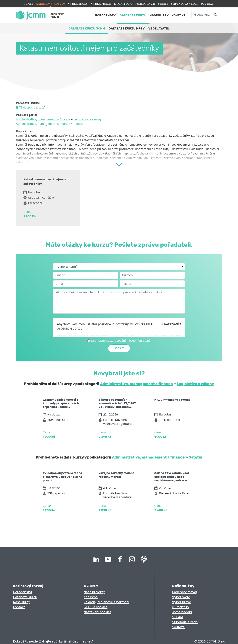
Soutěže (207, 4)
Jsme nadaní (145, 4)
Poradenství (106, 15)
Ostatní (78, 124)
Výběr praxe (101, 4)
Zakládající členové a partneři (106, 602)
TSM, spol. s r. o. (30, 108)
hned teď (86, 641)
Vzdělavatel (159, 28)
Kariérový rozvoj (50, 4)
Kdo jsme (91, 597)
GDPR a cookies (96, 607)
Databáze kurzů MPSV (127, 28)
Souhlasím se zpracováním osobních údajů (121, 341)
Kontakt (178, 15)
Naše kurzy (159, 15)
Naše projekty (94, 592)
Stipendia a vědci (184, 4)
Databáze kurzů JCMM (87, 28)
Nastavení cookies (98, 612)
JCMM (29, 4)
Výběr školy (78, 4)
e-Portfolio (123, 4)
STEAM (163, 4)
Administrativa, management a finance (43, 119)
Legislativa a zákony (87, 119)
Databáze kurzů (133, 15)
